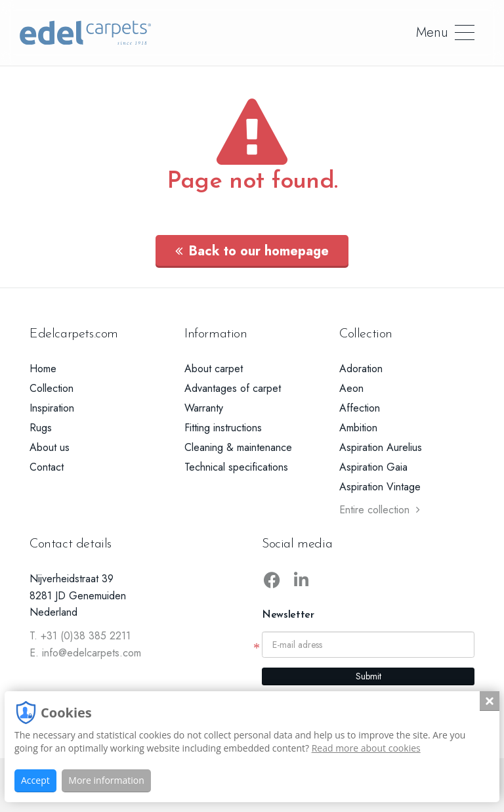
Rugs (41, 428)
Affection (360, 408)
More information (106, 780)
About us (50, 447)
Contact (47, 467)
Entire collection (380, 510)
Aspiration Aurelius (381, 447)
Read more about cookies (366, 748)
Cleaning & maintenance (238, 447)
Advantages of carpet (233, 388)
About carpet (214, 369)
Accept (35, 780)
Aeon (351, 388)
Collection (52, 388)
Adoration (361, 369)
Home (43, 369)
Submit (368, 676)
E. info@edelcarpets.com (85, 653)
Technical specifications (236, 467)
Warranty (204, 408)
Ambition (358, 428)
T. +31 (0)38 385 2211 (80, 636)
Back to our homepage (252, 251)
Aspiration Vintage (380, 487)
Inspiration (52, 408)
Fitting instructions (223, 428)
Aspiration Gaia (373, 467)
